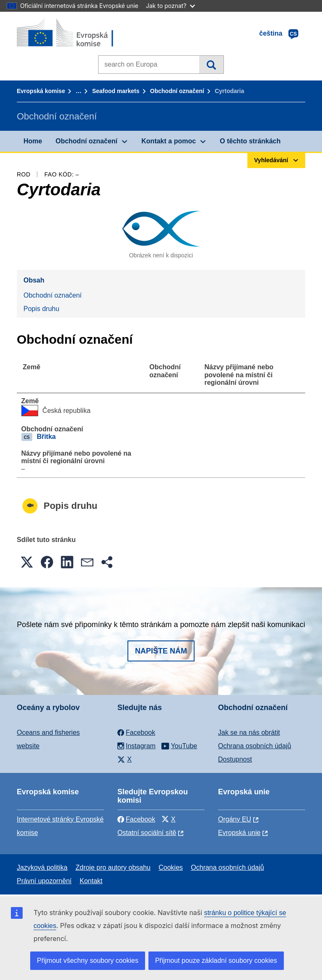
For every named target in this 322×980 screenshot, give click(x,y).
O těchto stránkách (250, 141)
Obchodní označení (177, 91)
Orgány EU (235, 819)
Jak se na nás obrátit (249, 732)
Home (33, 141)
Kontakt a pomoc (169, 141)
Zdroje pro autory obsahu (113, 867)
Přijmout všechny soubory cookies (88, 961)
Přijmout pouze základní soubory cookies (216, 961)
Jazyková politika (42, 867)
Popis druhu (41, 309)
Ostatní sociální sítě (147, 833)
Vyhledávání (211, 65)
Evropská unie (239, 833)
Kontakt (91, 881)
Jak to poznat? (170, 6)
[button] (27, 562)
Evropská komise (41, 91)
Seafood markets (116, 91)
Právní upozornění (44, 881)
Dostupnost (235, 759)
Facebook (136, 819)
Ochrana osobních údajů (254, 746)
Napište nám (161, 651)
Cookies (171, 867)
